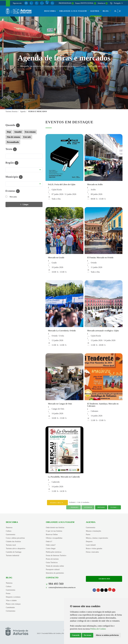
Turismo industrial (12, 555)
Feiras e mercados (92, 552)
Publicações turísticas (54, 552)
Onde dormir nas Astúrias (55, 527)
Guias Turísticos (52, 562)
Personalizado (13, 142)
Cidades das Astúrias (13, 541)
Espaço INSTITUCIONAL (84, 3)
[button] (118, 3)
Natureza (9, 527)
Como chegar (51, 548)
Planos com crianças (13, 604)
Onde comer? (51, 545)
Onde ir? (49, 541)
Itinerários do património (55, 573)
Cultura (9, 531)
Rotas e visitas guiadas (94, 548)
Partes (88, 534)
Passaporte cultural (53, 569)
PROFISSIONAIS (65, 3)
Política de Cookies (98, 629)
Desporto (89, 541)
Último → (114, 507)
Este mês (27, 137)
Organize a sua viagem (60, 522)
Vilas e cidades (11, 600)
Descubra (12, 522)
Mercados (11, 197)
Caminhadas (10, 607)
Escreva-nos (104, 579)
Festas (8, 593)
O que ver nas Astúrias (54, 531)
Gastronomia (10, 534)
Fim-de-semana (13, 137)
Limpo (24, 204)
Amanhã (18, 132)
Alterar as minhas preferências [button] (107, 635)
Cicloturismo (11, 611)
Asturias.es (101, 3)
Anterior (88, 507)
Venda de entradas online (55, 566)
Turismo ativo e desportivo (16, 548)
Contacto (52, 578)
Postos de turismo (52, 559)
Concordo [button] (76, 635)
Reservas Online (52, 534)
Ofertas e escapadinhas (54, 538)
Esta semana (30, 132)
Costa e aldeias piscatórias (15, 538)
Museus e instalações (93, 531)
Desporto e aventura (13, 597)
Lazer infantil (91, 545)
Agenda (91, 522)
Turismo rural (11, 545)
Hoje (9, 132)
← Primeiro (73, 507)
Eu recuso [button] (88, 635)
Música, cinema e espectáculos (97, 538)
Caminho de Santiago (14, 552)
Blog (9, 578)
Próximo (101, 507)
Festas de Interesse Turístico (56, 555)
